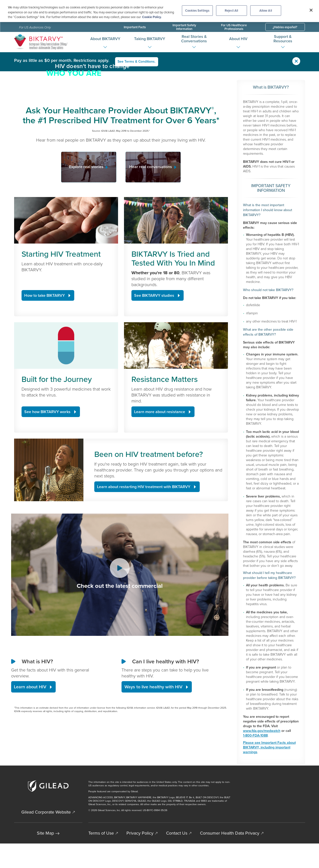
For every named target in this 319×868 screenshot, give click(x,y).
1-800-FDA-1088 (255, 735)
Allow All (266, 11)
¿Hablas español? (285, 27)
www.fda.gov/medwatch (262, 730)
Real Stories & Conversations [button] (194, 39)
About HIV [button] (238, 39)
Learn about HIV (30, 756)
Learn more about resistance (160, 481)
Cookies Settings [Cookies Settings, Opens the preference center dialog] (197, 11)
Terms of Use (101, 858)
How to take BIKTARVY (45, 365)
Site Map (45, 858)
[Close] (311, 10)
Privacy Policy (140, 858)
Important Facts (135, 27)
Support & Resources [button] (283, 39)
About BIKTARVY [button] (105, 39)
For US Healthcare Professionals (234, 27)
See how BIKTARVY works (47, 481)
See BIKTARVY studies (154, 365)
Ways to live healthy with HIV (153, 756)
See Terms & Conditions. (137, 61)
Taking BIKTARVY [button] (150, 39)
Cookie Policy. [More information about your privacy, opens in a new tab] (152, 17)
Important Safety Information (184, 27)
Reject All (231, 11)
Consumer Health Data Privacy (230, 858)
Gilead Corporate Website (46, 837)
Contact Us (177, 858)
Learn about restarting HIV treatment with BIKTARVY (144, 557)
